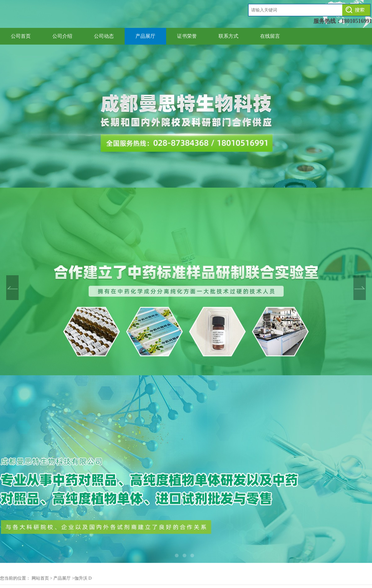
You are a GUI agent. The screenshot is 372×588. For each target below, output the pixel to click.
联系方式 (228, 36)
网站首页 (40, 578)
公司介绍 (62, 36)
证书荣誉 (187, 36)
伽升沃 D (83, 578)
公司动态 (104, 36)
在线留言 (270, 36)
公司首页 (21, 36)
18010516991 (357, 21)
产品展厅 (145, 36)
